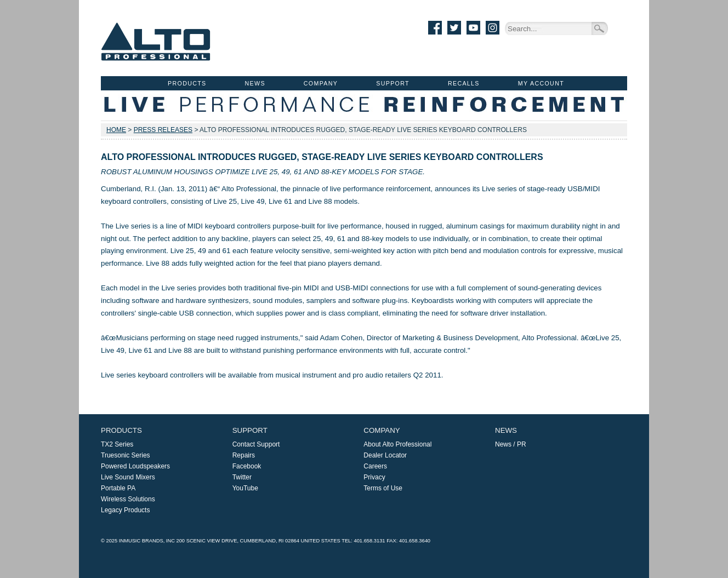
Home (116, 130)
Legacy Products (125, 510)
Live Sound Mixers (128, 477)
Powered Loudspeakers (135, 466)
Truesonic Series (126, 455)
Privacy (374, 477)
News (255, 83)
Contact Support (256, 444)
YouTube (245, 488)
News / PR (511, 444)
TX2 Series (117, 444)
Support (393, 83)
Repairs (244, 455)
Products (187, 83)
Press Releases (163, 130)
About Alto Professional (397, 444)
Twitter (242, 477)
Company (321, 83)
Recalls (464, 83)
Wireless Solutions (128, 499)
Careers (375, 466)
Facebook (247, 466)
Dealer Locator (385, 455)
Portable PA (118, 488)
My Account (541, 83)
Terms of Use (383, 488)
